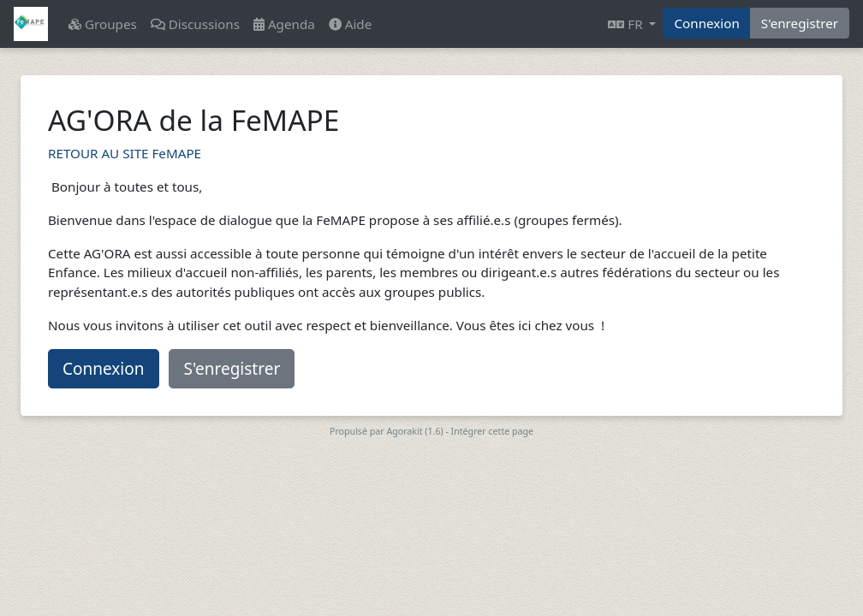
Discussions (195, 24)
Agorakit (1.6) (414, 431)
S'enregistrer (800, 23)
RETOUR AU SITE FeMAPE (125, 153)
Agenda (284, 24)
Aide (350, 24)
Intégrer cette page (492, 431)
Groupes (103, 24)
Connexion (706, 23)
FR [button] (627, 24)
